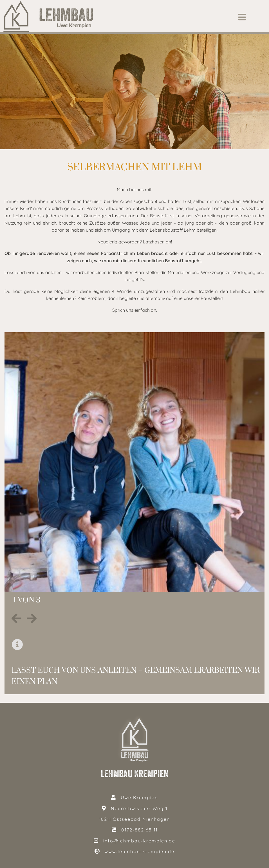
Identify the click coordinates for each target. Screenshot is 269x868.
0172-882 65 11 (139, 830)
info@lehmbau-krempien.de (139, 841)
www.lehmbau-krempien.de (139, 851)
